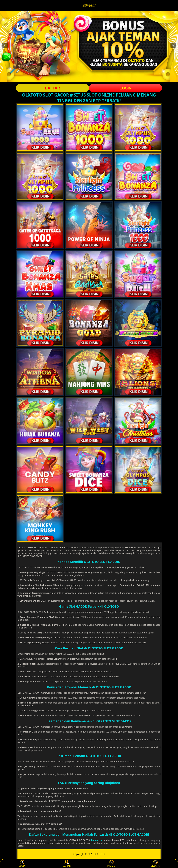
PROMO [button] (111, 864)
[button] (5, 45)
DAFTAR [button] (52, 88)
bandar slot (97, 840)
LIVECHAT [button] (156, 864)
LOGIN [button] (126, 88)
